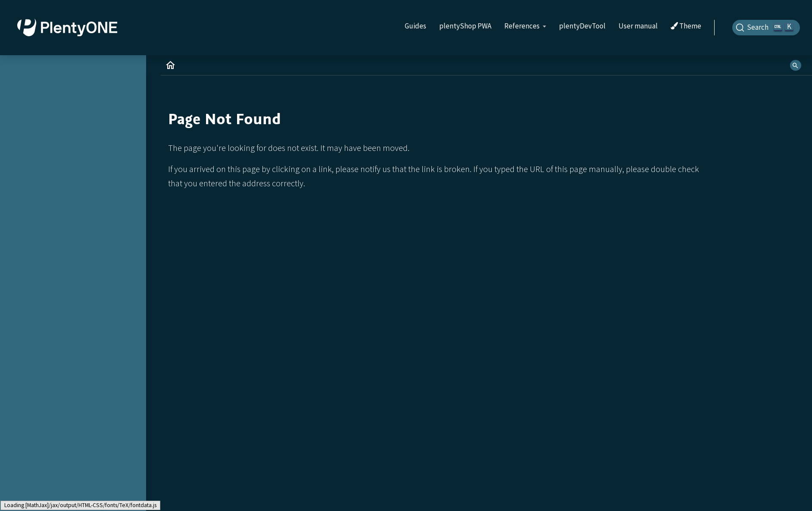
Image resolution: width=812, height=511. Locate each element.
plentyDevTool (582, 26)
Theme (686, 26)
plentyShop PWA (465, 26)
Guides (415, 26)
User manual (638, 26)
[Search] (766, 28)
